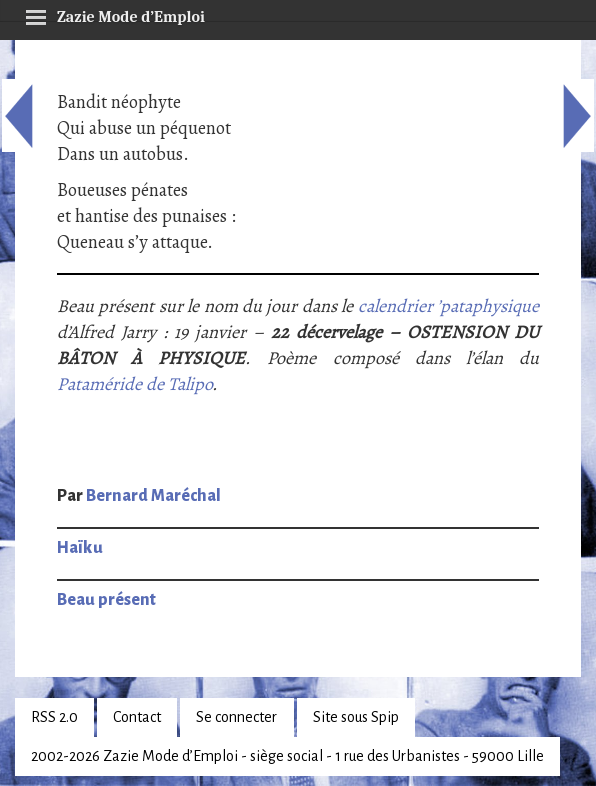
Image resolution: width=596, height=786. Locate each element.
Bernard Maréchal (153, 496)
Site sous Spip (356, 717)
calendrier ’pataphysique (448, 306)
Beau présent (106, 600)
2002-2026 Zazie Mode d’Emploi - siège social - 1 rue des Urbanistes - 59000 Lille (287, 756)
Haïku (80, 548)
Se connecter (236, 717)
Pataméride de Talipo (134, 384)
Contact (137, 717)
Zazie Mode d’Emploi (115, 14)
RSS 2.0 (54, 717)
